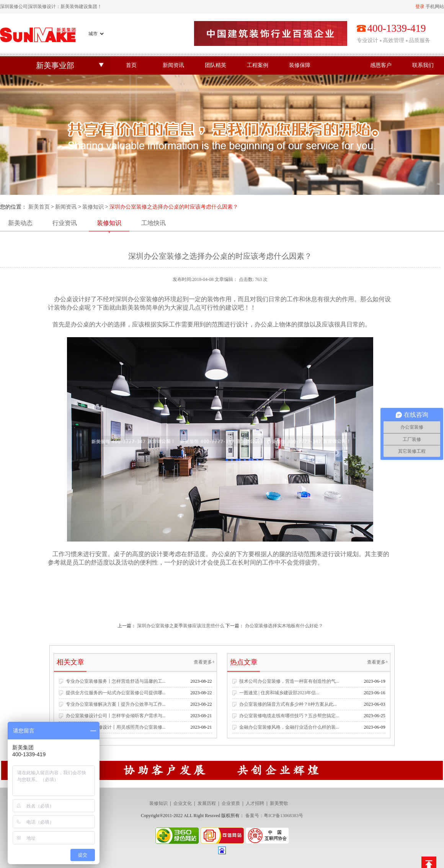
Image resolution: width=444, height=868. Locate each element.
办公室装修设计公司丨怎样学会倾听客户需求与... (116, 716)
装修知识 (93, 207)
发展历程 (207, 803)
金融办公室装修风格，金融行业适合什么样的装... (289, 727)
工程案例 (258, 65)
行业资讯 (65, 223)
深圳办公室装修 (137, 299)
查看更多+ (204, 662)
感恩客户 (381, 65)
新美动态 (20, 223)
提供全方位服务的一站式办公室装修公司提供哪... (116, 693)
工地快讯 (153, 223)
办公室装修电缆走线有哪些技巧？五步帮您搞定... (289, 716)
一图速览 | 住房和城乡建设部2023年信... (279, 693)
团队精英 (215, 65)
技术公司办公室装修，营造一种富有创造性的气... (289, 681)
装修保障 (300, 65)
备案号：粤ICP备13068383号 (274, 816)
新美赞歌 (279, 803)
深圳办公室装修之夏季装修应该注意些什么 (181, 626)
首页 (131, 65)
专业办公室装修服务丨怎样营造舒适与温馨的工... (116, 681)
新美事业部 (55, 65)
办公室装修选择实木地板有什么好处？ (284, 626)
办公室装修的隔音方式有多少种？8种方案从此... (288, 704)
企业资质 (231, 803)
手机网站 (435, 7)
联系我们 (423, 65)
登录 (420, 7)
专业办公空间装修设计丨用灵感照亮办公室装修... (116, 727)
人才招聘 (255, 803)
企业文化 (183, 803)
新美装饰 (134, 308)
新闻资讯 (173, 65)
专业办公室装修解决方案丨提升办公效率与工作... (116, 704)
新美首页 (39, 207)
